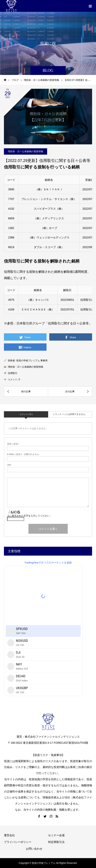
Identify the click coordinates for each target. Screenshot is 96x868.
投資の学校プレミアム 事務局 (32, 361)
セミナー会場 (56, 835)
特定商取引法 (56, 842)
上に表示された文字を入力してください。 (29, 516)
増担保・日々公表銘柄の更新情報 (26, 151)
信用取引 (13, 373)
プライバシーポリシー (18, 842)
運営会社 (9, 835)
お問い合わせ (34, 849)
